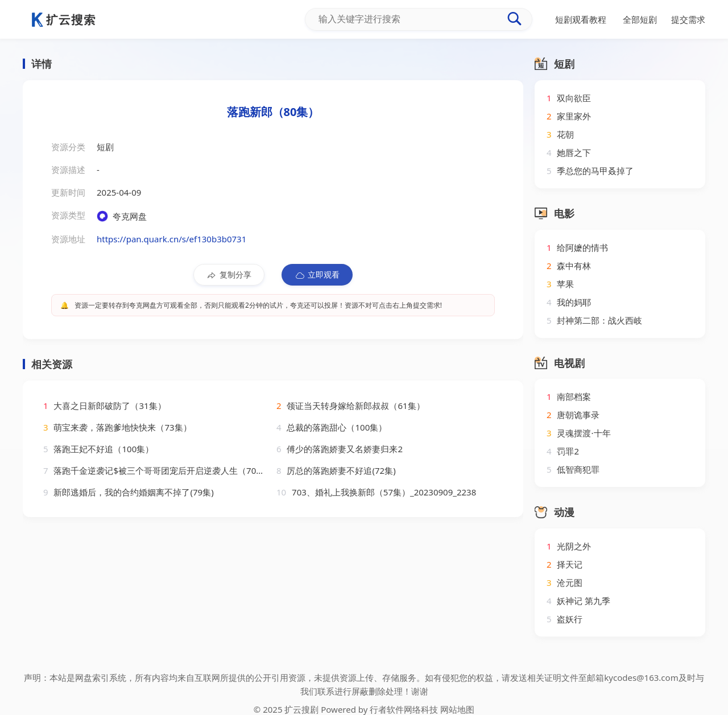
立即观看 (317, 275)
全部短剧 (640, 19)
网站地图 (457, 709)
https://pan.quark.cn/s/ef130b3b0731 (171, 239)
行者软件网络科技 (404, 709)
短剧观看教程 (581, 19)
